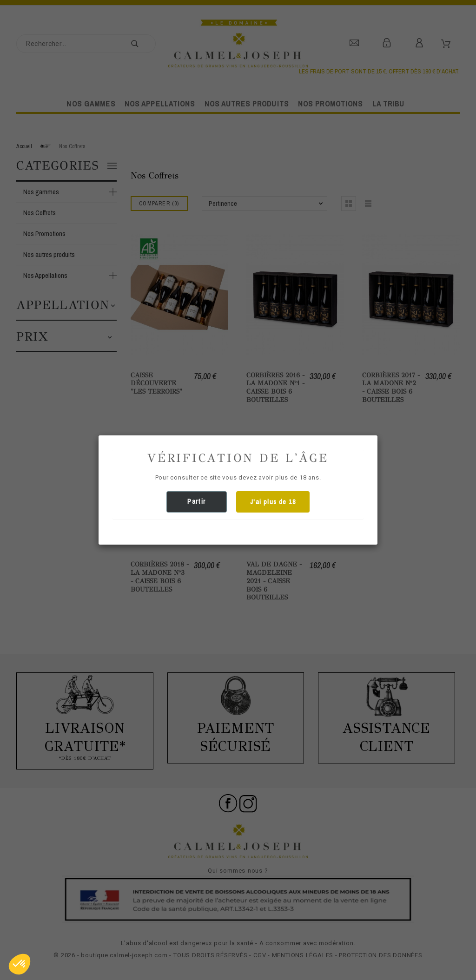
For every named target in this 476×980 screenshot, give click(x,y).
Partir (196, 501)
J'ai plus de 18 (273, 502)
